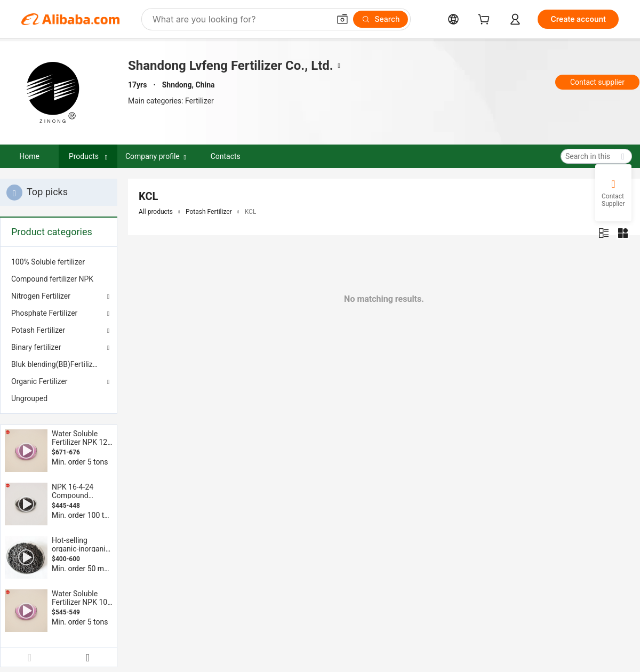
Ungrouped (29, 398)
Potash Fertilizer (38, 330)
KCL (251, 212)
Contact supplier (597, 82)
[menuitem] (59, 262)
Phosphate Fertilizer (44, 313)
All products (156, 212)
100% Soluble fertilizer (48, 262)
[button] (342, 19)
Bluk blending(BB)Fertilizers (57, 364)
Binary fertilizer (36, 347)
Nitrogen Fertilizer (41, 296)
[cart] (486, 21)
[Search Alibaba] (240, 19)
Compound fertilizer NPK (52, 279)
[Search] (381, 19)
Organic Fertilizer (39, 381)
